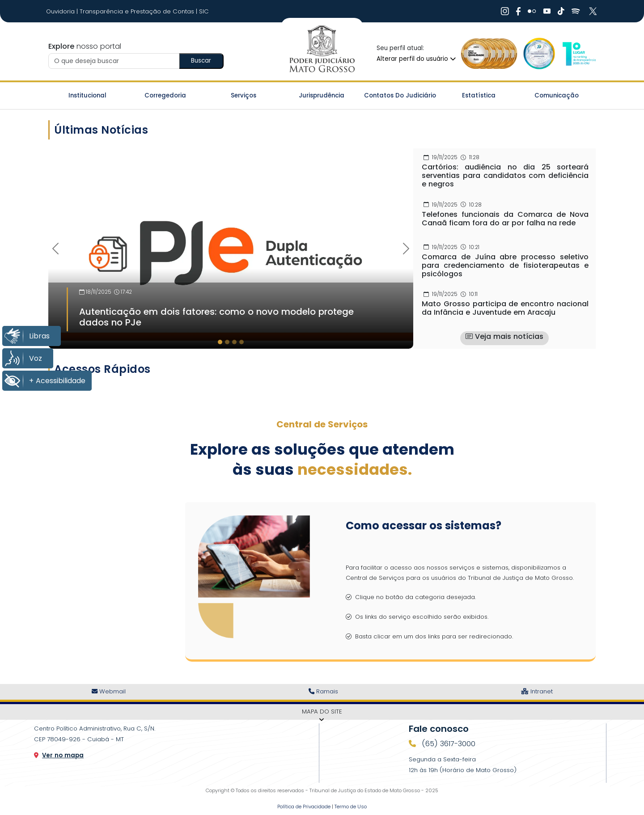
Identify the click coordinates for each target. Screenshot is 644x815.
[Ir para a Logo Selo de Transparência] (537, 54)
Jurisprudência (322, 95)
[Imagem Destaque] (231, 244)
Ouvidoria (61, 11)
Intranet (537, 691)
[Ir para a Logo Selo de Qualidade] (489, 54)
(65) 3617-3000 (447, 744)
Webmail (109, 691)
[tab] (220, 342)
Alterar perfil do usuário (416, 59)
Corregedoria (165, 95)
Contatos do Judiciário (400, 95)
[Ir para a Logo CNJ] (579, 54)
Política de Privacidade (304, 807)
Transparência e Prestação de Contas (138, 11)
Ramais (323, 691)
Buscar (201, 61)
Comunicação (557, 95)
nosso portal (85, 46)
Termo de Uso (351, 807)
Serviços (244, 95)
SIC (204, 11)
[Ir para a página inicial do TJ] (322, 49)
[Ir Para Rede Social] (505, 11)
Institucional (87, 95)
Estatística (479, 95)
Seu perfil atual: (400, 48)
